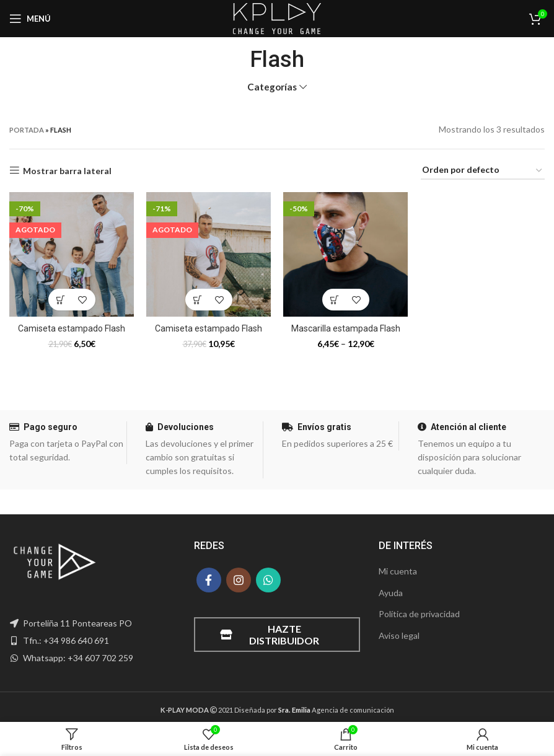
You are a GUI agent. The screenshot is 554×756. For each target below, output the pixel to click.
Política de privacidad (419, 614)
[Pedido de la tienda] (483, 171)
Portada (27, 130)
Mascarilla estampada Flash (346, 328)
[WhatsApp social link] (268, 580)
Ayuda (391, 593)
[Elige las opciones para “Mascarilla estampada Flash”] (335, 300)
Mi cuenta (398, 571)
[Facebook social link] (209, 580)
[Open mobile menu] (30, 19)
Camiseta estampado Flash (72, 328)
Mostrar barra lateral (67, 170)
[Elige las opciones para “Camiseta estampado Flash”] (61, 300)
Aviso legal (399, 635)
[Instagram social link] (239, 580)
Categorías (272, 87)
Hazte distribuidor (270, 635)
